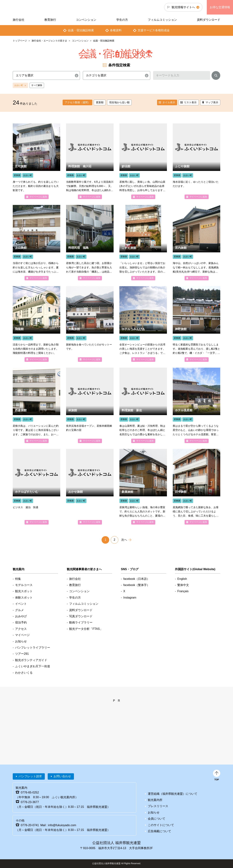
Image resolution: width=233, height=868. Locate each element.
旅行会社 (19, 20)
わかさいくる (24, 673)
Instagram (130, 598)
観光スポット (24, 591)
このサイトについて (161, 825)
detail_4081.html (36, 324)
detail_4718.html (143, 324)
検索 (216, 76)
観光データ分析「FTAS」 (86, 629)
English (182, 579)
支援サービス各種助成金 (154, 30)
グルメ (19, 610)
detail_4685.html (36, 487)
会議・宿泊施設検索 (81, 30)
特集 (18, 579)
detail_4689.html (143, 161)
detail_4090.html (197, 324)
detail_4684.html (197, 161)
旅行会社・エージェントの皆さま (49, 41)
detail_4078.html (143, 243)
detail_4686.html (197, 405)
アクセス (21, 629)
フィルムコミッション (162, 20)
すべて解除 (37, 85)
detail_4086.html (36, 161)
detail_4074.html (90, 324)
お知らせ (21, 641)
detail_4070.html (197, 243)
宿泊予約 (21, 622)
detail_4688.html (90, 161)
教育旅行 (50, 20)
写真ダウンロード (81, 616)
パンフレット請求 (30, 776)
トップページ (20, 41)
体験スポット (24, 598)
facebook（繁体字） (136, 585)
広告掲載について (159, 831)
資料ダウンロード (209, 20)
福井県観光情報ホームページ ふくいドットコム (37, 7)
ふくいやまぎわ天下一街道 (33, 666)
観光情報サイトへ (183, 7)
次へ (124, 540)
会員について (157, 819)
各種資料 (116, 30)
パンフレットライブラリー (33, 648)
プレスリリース (158, 806)
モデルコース (24, 585)
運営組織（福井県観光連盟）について (173, 794)
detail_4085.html (197, 487)
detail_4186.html (90, 243)
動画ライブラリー (81, 622)
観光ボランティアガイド (31, 660)
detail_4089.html (36, 243)
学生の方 (122, 20)
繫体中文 (183, 585)
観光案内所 (155, 800)
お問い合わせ (62, 776)
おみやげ (21, 616)
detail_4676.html (143, 405)
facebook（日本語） (136, 579)
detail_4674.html (90, 487)
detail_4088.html (143, 487)
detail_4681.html (90, 405)
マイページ (22, 635)
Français (183, 591)
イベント (21, 604)
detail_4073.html (36, 405)
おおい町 (19, 85)
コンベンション (80, 41)
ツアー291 (22, 654)
